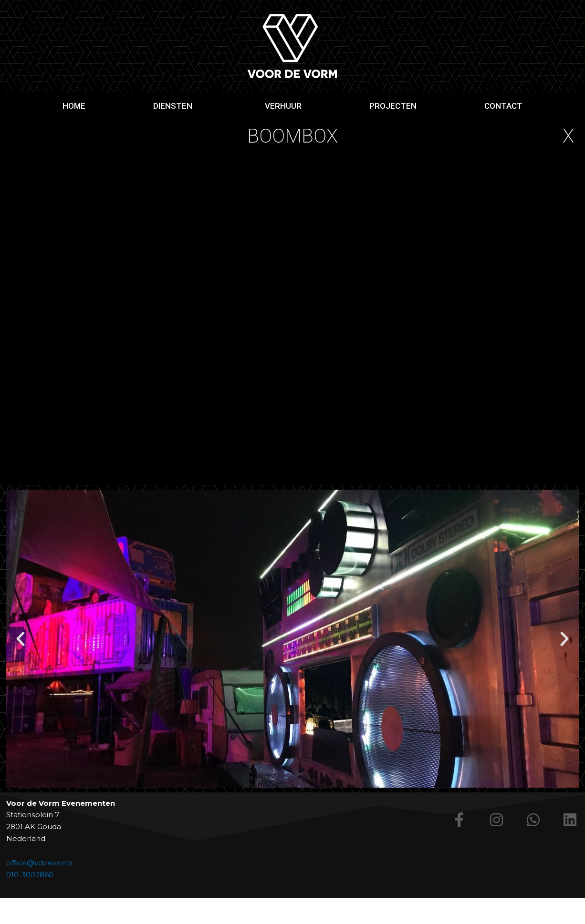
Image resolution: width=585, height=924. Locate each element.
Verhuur (283, 106)
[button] (21, 639)
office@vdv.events (39, 863)
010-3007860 (30, 875)
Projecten (393, 106)
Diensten (175, 106)
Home (74, 106)
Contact (503, 106)
